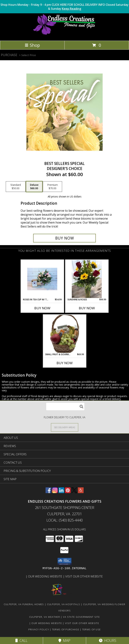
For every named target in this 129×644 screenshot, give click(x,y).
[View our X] (74, 492)
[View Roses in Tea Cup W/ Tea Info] (42, 279)
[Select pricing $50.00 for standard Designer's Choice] (16, 187)
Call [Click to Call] (21, 640)
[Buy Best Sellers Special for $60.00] (65, 238)
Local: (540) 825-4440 (65, 520)
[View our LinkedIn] (61, 492)
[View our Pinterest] (68, 492)
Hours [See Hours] (108, 640)
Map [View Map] (64, 640)
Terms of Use (92, 629)
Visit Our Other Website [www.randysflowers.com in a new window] (84, 576)
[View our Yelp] (81, 492)
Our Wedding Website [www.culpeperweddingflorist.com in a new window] (45, 576)
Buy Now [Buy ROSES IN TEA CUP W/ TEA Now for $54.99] (42, 308)
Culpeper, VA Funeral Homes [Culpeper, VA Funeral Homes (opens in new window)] (24, 604)
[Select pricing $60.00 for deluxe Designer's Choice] (34, 187)
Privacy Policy (39, 629)
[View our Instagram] (55, 492)
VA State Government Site (81, 617)
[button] (64, 561)
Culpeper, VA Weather (45, 617)
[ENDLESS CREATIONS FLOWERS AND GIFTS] (64, 35)
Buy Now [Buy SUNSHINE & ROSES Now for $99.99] (87, 308)
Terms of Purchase (66, 629)
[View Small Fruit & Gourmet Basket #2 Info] (64, 334)
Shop (32, 45)
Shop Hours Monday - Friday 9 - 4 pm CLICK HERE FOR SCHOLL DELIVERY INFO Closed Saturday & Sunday (64, 7)
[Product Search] (65, 407)
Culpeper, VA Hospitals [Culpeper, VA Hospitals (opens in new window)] (64, 604)
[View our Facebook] (48, 492)
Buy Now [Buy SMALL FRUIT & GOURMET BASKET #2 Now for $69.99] (65, 363)
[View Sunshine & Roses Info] (87, 279)
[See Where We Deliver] (65, 427)
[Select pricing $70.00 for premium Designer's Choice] (52, 187)
